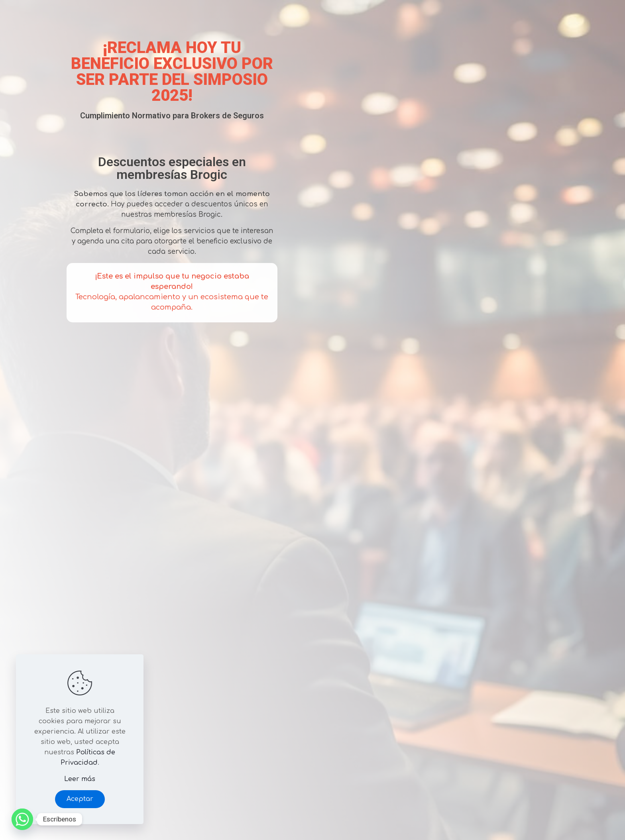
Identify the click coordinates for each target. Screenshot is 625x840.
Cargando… (422, 418)
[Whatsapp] (22, 819)
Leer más (80, 779)
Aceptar (80, 799)
